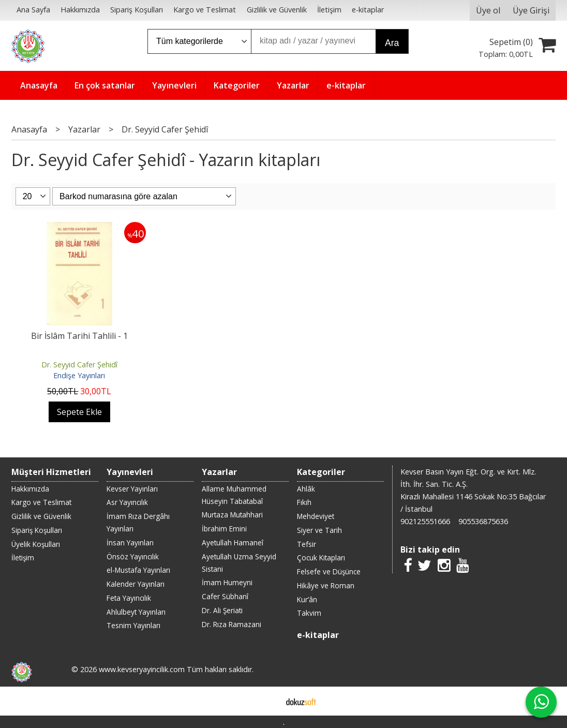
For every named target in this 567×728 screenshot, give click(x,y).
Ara (392, 43)
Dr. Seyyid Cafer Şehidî (79, 365)
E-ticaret (267, 701)
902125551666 (425, 521)
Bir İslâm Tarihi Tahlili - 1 (79, 336)
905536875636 (483, 521)
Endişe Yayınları (79, 375)
